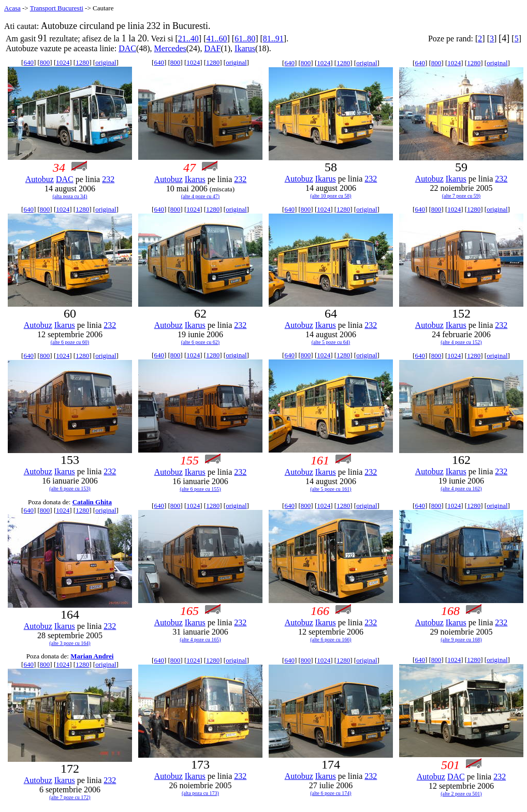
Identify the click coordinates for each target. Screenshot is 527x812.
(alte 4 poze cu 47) (200, 196)
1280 (82, 62)
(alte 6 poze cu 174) (331, 793)
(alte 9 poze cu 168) (461, 640)
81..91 (273, 39)
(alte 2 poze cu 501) (461, 794)
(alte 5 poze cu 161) (331, 489)
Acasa (12, 8)
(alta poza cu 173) (200, 793)
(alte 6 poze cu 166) (331, 640)
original (106, 62)
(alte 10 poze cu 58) (331, 196)
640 (28, 62)
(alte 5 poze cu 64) (331, 342)
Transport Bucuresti (57, 8)
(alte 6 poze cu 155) (200, 489)
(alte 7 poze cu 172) (70, 797)
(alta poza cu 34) (70, 196)
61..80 (245, 39)
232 (108, 179)
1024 (63, 62)
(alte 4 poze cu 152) (461, 342)
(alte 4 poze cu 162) (461, 488)
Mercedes (170, 48)
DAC (127, 48)
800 (45, 62)
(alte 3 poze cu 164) (70, 643)
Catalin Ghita (92, 502)
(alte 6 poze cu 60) (70, 342)
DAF (212, 48)
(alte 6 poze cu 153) (70, 488)
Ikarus (245, 48)
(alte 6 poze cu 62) (200, 342)
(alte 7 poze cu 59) (461, 196)
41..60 (216, 39)
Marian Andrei (92, 656)
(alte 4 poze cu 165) (200, 640)
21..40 (188, 39)
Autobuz (40, 179)
